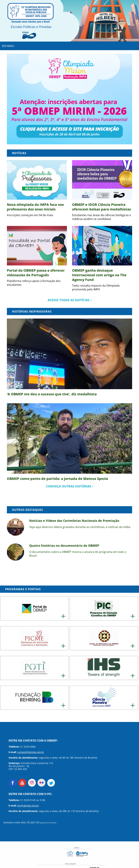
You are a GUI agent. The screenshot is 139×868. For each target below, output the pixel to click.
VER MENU (8, 46)
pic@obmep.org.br (28, 806)
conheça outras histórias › (70, 486)
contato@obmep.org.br (31, 752)
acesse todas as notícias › (70, 300)
